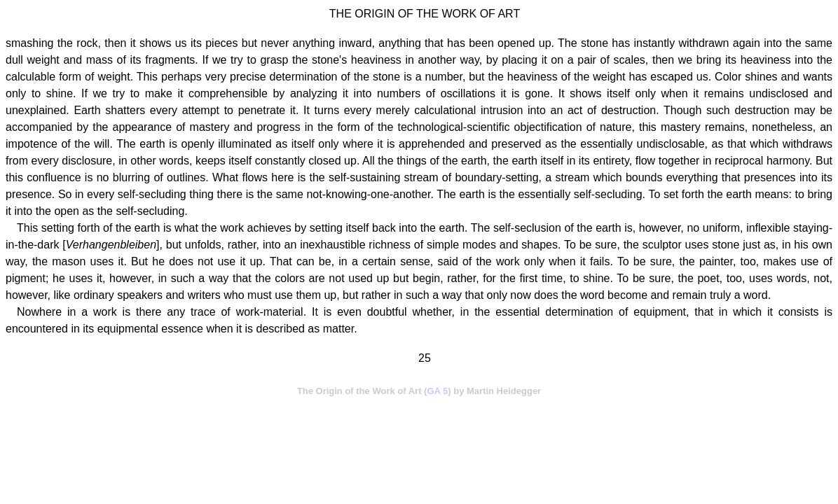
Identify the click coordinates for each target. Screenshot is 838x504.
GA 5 (437, 391)
